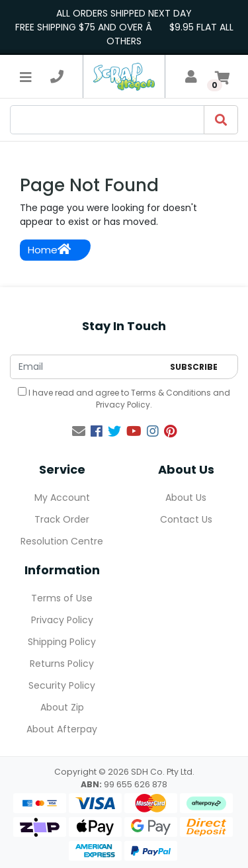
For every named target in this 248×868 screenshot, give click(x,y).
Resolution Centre (62, 541)
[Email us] (79, 431)
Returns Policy (62, 664)
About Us (186, 498)
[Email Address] (87, 367)
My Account (62, 498)
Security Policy (62, 685)
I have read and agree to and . (124, 399)
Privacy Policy (123, 405)
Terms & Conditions (171, 393)
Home (49, 250)
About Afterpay (62, 729)
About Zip (62, 707)
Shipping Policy (62, 642)
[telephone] (57, 77)
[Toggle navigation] (26, 77)
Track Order (62, 519)
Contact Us (186, 519)
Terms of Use (62, 598)
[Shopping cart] (222, 77)
